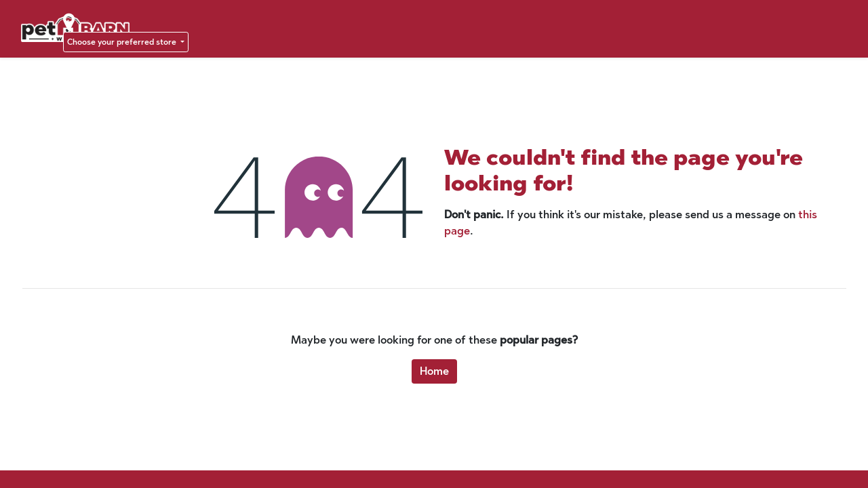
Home (434, 371)
